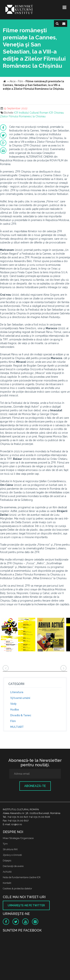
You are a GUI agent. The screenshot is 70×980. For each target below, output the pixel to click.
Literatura (17, 692)
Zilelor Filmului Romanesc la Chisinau (23, 116)
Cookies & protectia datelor (17, 889)
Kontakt (7, 883)
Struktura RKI (10, 849)
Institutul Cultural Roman (34, 113)
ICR (16, 113)
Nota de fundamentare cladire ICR (22, 877)
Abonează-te (35, 786)
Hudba (15, 710)
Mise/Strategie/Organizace (18, 838)
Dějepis (7, 861)
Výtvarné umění (20, 698)
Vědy (13, 704)
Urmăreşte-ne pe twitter (26, 905)
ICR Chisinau (56, 113)
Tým (5, 844)
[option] (18, 635)
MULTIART (17, 727)
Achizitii (7, 872)
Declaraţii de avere (13, 866)
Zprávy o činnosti (12, 855)
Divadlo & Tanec (21, 715)
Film (13, 721)
